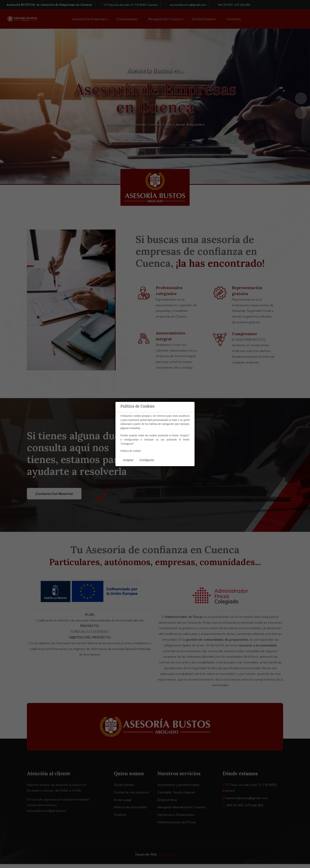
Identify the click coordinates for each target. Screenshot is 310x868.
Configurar (147, 460)
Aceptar (128, 460)
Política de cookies (131, 451)
